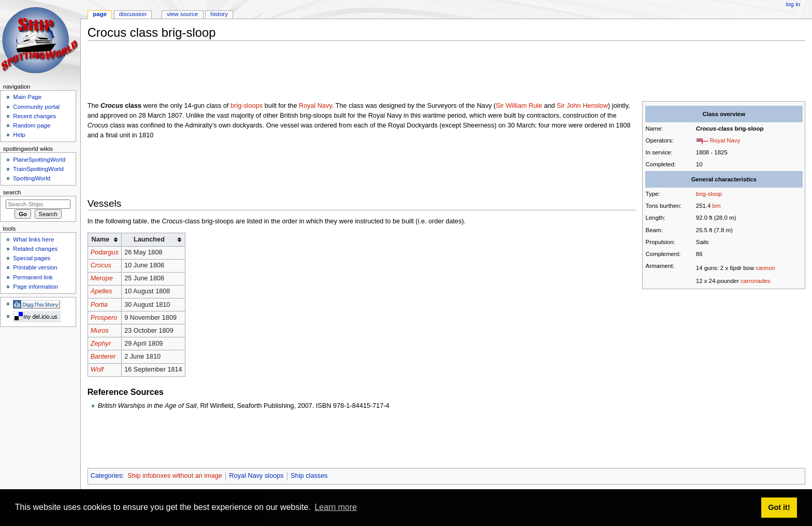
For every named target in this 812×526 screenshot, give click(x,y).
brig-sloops (247, 106)
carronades (755, 281)
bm (717, 206)
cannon (765, 268)
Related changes (35, 249)
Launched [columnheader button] (149, 239)
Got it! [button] (779, 507)
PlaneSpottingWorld (39, 160)
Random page (32, 125)
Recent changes (34, 116)
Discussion (133, 14)
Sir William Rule (519, 106)
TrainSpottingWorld (38, 169)
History (219, 14)
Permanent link (33, 277)
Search (12, 192)
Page (100, 14)
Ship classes (309, 476)
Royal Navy (725, 140)
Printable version (35, 267)
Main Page (27, 97)
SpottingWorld (32, 178)
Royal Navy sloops (257, 476)
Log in (793, 4)
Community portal (36, 107)
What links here (33, 239)
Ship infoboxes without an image (175, 476)
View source (182, 14)
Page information (35, 287)
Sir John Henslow (582, 106)
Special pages (32, 258)
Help (19, 135)
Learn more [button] (336, 507)
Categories (106, 476)
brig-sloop (709, 194)
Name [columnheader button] (101, 239)
